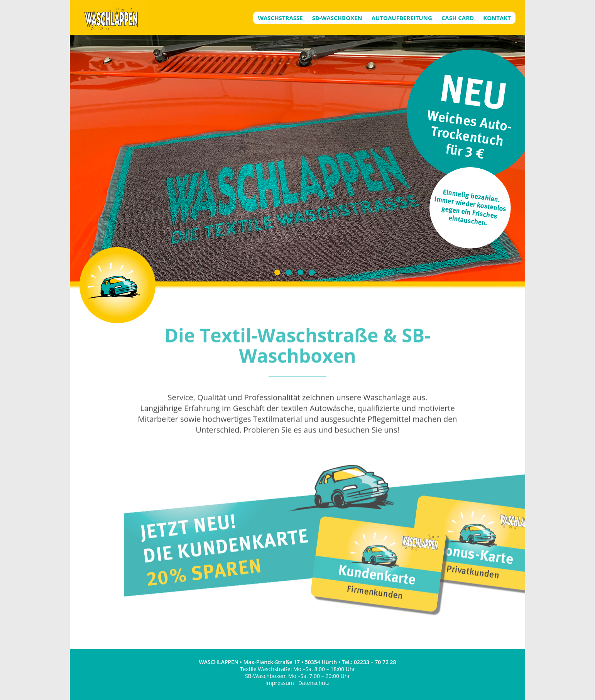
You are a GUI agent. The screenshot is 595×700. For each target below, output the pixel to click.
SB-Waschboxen (337, 18)
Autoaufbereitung (402, 18)
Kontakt (497, 18)
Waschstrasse (280, 18)
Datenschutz (314, 683)
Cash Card (458, 18)
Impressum (280, 683)
